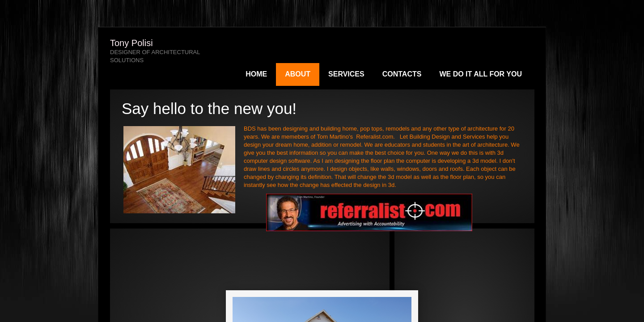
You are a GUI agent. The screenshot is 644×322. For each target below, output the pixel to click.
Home (256, 74)
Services (346, 74)
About (298, 74)
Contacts (402, 74)
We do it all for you (481, 74)
